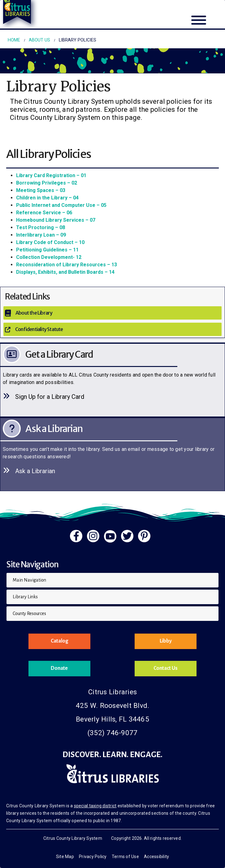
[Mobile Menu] (199, 24)
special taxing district (95, 806)
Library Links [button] (25, 597)
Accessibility (156, 857)
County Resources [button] (29, 613)
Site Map (65, 857)
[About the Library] (112, 313)
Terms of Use (125, 857)
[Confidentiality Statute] (112, 329)
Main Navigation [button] (29, 580)
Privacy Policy (93, 857)
